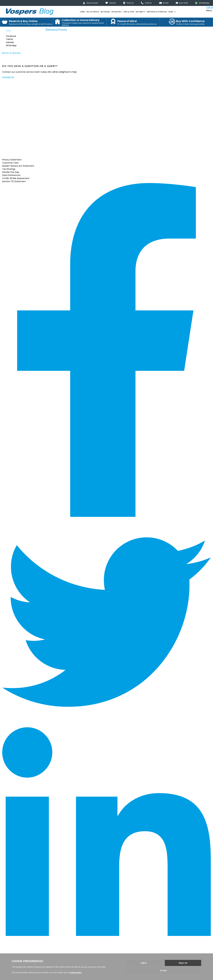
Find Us (130, 3)
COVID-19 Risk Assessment (16, 178)
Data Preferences (11, 175)
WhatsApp (204, 3)
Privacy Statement (12, 160)
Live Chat (184, 3)
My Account (92, 3)
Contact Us (8, 77)
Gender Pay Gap (11, 172)
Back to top (8, 970)
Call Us (148, 3)
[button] (14, 36)
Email (166, 3)
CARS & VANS (129, 12)
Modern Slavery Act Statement (18, 166)
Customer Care (10, 163)
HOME (83, 12)
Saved (113, 3)
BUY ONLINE (105, 12)
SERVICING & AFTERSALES (157, 12)
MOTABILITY (140, 12)
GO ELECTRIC (116, 12)
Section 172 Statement (14, 181)
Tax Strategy (9, 169)
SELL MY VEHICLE (93, 12)
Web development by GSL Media (19, 978)
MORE (171, 12)
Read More (18, 154)
